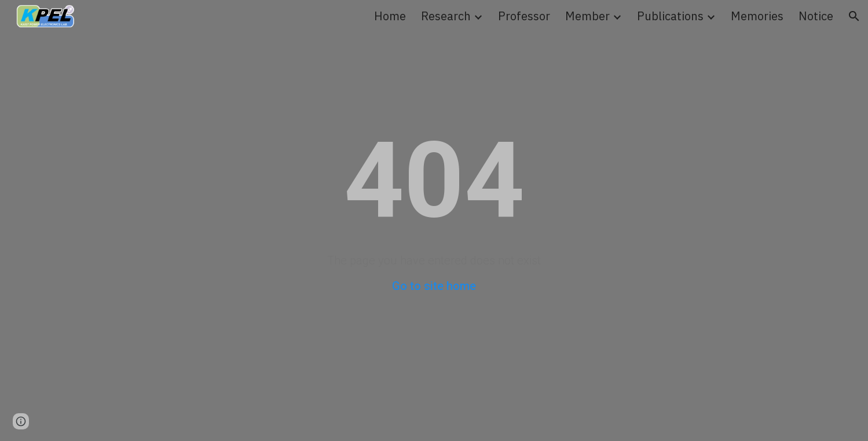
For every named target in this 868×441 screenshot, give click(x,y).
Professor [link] (524, 16)
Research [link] (446, 16)
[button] (854, 16)
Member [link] (587, 16)
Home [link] (390, 16)
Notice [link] (816, 16)
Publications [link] (670, 16)
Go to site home (434, 286)
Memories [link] (757, 16)
